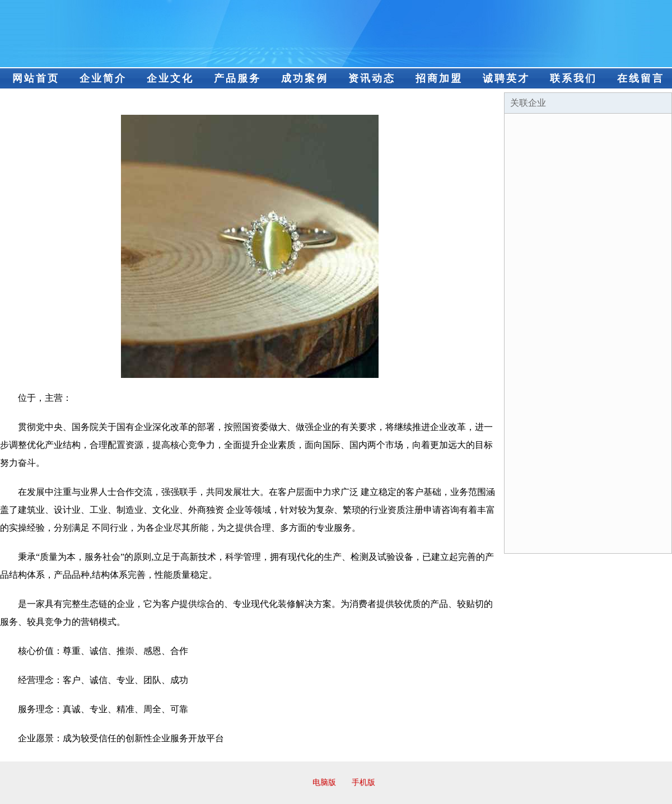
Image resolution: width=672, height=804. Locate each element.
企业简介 (103, 78)
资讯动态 (372, 78)
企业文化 (170, 78)
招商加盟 (439, 78)
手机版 (363, 782)
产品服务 (237, 78)
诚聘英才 (506, 78)
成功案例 (305, 78)
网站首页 (36, 78)
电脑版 (324, 782)
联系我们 (573, 78)
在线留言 (641, 78)
